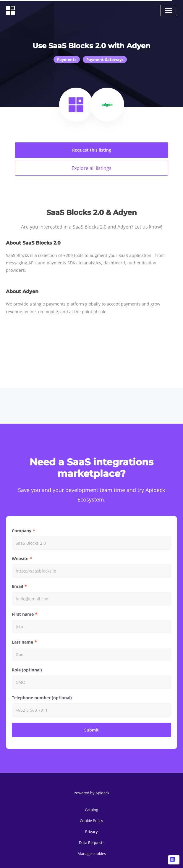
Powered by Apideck (92, 793)
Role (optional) (27, 670)
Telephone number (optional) (42, 698)
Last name (22, 642)
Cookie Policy (92, 821)
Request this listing (92, 150)
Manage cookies (92, 853)
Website (20, 558)
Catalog (92, 810)
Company (22, 531)
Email (17, 586)
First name (23, 614)
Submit (92, 730)
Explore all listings (92, 168)
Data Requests (92, 843)
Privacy (92, 832)
